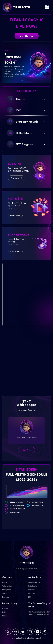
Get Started (26, 36)
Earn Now (17, 252)
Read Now (26, 450)
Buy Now (17, 178)
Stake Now (17, 216)
